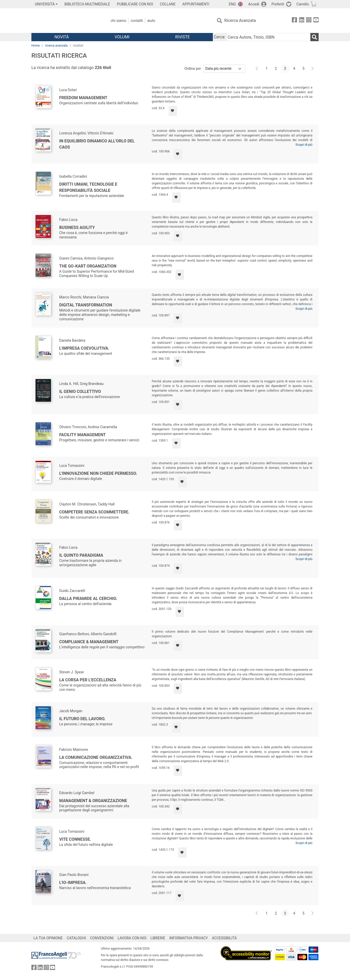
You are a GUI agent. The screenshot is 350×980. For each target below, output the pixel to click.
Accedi (254, 4)
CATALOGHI (76, 938)
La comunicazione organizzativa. (96, 757)
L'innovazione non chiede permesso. (98, 473)
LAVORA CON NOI (132, 938)
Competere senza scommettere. (94, 512)
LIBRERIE (158, 938)
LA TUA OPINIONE (48, 938)
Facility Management (82, 435)
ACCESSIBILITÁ (224, 938)
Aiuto (151, 21)
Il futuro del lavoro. (82, 719)
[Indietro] (257, 69)
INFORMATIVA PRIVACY (189, 938)
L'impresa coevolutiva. (84, 348)
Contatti (137, 21)
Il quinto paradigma (81, 555)
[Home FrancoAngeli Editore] (65, 21)
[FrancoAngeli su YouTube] (316, 21)
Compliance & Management (89, 642)
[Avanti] (313, 69)
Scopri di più (304, 145)
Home (36, 46)
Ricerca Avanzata (240, 20)
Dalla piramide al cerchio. (88, 599)
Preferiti (278, 4)
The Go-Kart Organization (88, 266)
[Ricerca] (314, 37)
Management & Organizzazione (93, 801)
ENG (232, 4)
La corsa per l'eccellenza (88, 680)
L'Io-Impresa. (73, 883)
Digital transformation (86, 305)
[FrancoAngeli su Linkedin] (302, 21)
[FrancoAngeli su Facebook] (294, 21)
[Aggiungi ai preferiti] (173, 111)
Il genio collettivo (80, 392)
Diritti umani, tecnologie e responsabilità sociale (88, 187)
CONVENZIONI (102, 938)
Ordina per (193, 68)
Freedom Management (83, 98)
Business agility (77, 227)
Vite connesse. (75, 839)
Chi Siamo (118, 21)
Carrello (303, 4)
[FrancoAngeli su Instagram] (309, 21)
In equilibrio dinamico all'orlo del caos (97, 144)
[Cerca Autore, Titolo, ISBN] (268, 37)
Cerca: (220, 37)
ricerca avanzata (56, 46)
